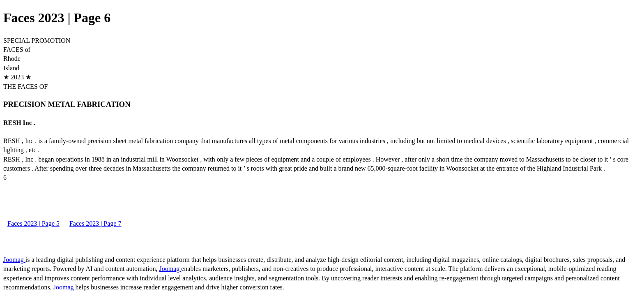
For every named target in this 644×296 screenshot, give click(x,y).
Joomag (14, 260)
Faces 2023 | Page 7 (95, 223)
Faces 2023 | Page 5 (33, 223)
